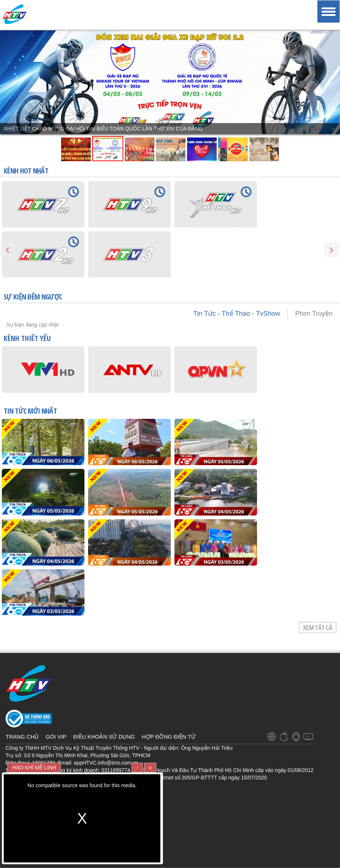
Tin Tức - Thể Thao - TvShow (237, 314)
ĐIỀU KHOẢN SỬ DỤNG (104, 737)
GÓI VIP (56, 737)
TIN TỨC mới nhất (30, 411)
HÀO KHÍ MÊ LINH (34, 768)
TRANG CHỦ (22, 737)
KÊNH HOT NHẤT (26, 171)
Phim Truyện (314, 314)
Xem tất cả (318, 627)
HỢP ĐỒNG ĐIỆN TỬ (169, 737)
